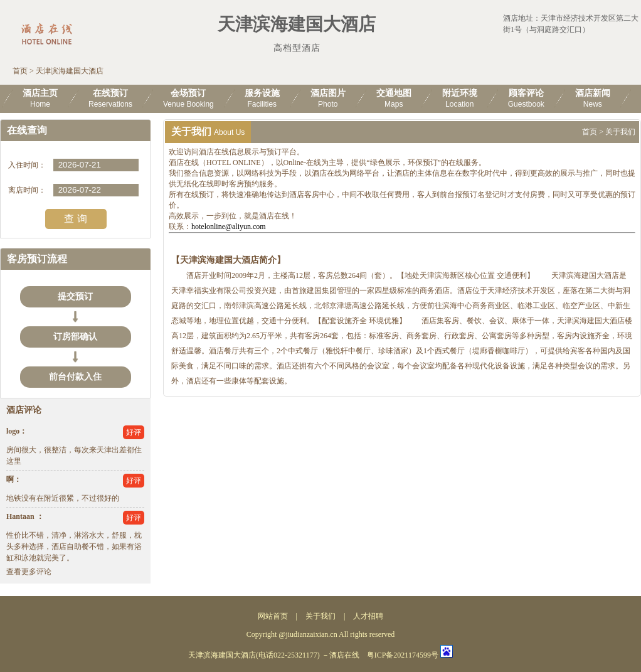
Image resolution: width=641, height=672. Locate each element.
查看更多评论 (29, 572)
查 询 (75, 219)
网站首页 (273, 616)
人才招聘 (368, 616)
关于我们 (320, 616)
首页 (20, 71)
